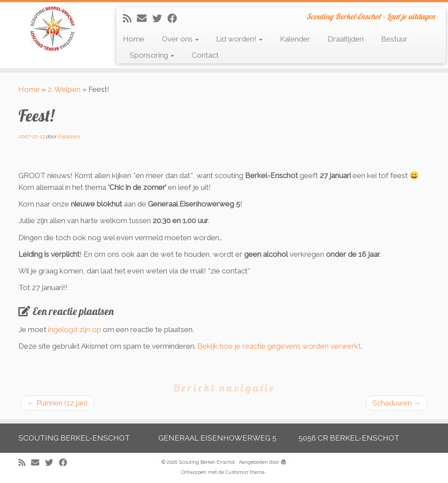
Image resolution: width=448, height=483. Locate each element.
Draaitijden (346, 39)
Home (134, 39)
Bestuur (394, 39)
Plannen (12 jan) (57, 403)
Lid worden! (239, 39)
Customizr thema (245, 472)
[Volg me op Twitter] (160, 18)
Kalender (295, 39)
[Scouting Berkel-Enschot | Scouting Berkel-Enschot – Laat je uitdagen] (52, 29)
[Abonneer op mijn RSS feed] (130, 18)
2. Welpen (64, 89)
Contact (205, 55)
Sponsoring (152, 55)
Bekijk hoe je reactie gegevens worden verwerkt (279, 346)
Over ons (180, 39)
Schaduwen (397, 403)
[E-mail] (145, 18)
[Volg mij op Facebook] (175, 18)
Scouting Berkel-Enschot (207, 462)
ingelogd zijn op (75, 329)
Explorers (69, 136)
